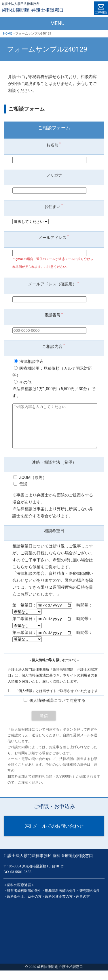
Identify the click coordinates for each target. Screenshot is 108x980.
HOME (8, 34)
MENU (57, 23)
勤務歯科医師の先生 (60, 900)
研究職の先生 (90, 900)
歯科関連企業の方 (59, 906)
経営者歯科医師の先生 (24, 900)
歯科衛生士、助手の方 (24, 906)
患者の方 (83, 906)
